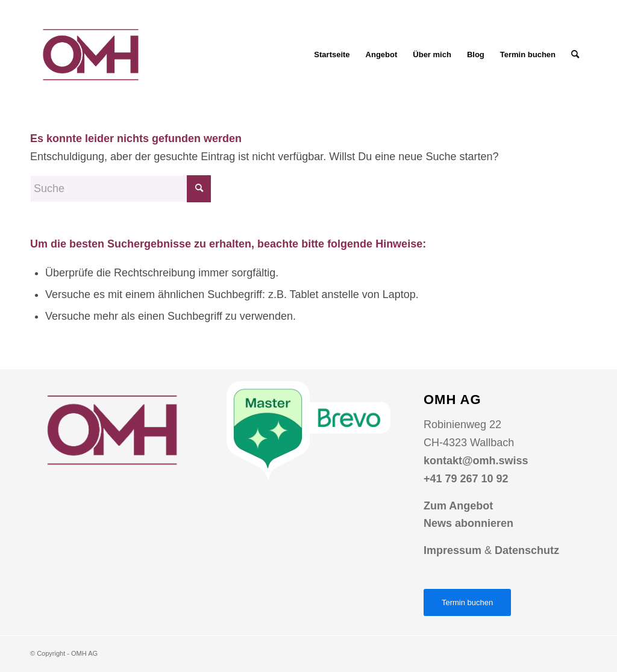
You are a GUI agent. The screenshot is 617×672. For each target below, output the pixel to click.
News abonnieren (468, 523)
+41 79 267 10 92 (466, 479)
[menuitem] (332, 55)
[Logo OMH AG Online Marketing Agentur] (90, 55)
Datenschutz (527, 550)
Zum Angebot (458, 506)
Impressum (453, 550)
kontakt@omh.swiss (476, 461)
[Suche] (575, 55)
